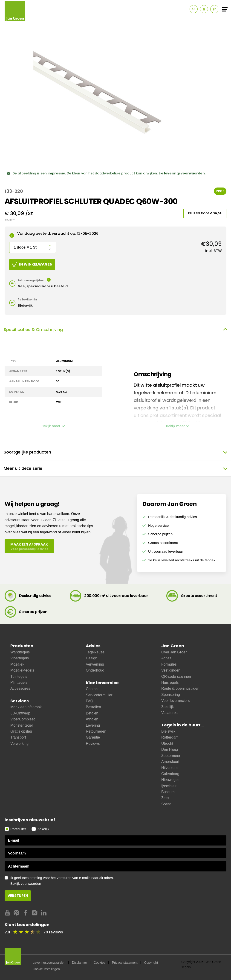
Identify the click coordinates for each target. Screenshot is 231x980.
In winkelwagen (32, 264)
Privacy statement (125, 963)
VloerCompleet (23, 719)
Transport (18, 737)
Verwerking (19, 743)
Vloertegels (20, 658)
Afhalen (92, 719)
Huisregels (170, 682)
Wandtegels (20, 652)
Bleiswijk (168, 731)
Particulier (18, 829)
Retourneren (96, 731)
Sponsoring (171, 695)
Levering (93, 725)
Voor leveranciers (176, 701)
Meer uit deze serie (115, 468)
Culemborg (170, 774)
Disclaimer (79, 963)
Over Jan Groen (174, 652)
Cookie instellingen (46, 969)
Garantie (93, 737)
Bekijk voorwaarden (26, 883)
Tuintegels (19, 676)
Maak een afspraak (26, 707)
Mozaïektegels (22, 670)
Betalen (92, 713)
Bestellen (93, 707)
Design (92, 658)
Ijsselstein (169, 786)
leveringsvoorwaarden (184, 173)
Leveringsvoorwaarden (49, 963)
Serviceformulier (99, 695)
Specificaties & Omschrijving (115, 330)
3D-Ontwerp (20, 713)
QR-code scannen (176, 676)
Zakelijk (167, 707)
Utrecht (167, 743)
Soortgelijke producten (115, 452)
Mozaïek (17, 664)
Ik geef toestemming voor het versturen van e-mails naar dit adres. (118, 881)
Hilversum (169, 768)
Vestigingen (171, 670)
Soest (166, 804)
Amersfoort (170, 762)
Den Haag (170, 749)
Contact (92, 689)
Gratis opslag (21, 731)
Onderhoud (95, 670)
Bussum (168, 792)
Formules (169, 664)
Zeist (165, 798)
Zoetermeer (171, 756)
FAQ (90, 701)
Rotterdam (170, 737)
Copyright (151, 963)
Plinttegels (19, 682)
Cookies (100, 963)
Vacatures (169, 713)
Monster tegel (22, 725)
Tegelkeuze (95, 652)
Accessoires (20, 688)
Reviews (93, 743)
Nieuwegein (171, 780)
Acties (166, 658)
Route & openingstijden (180, 688)
